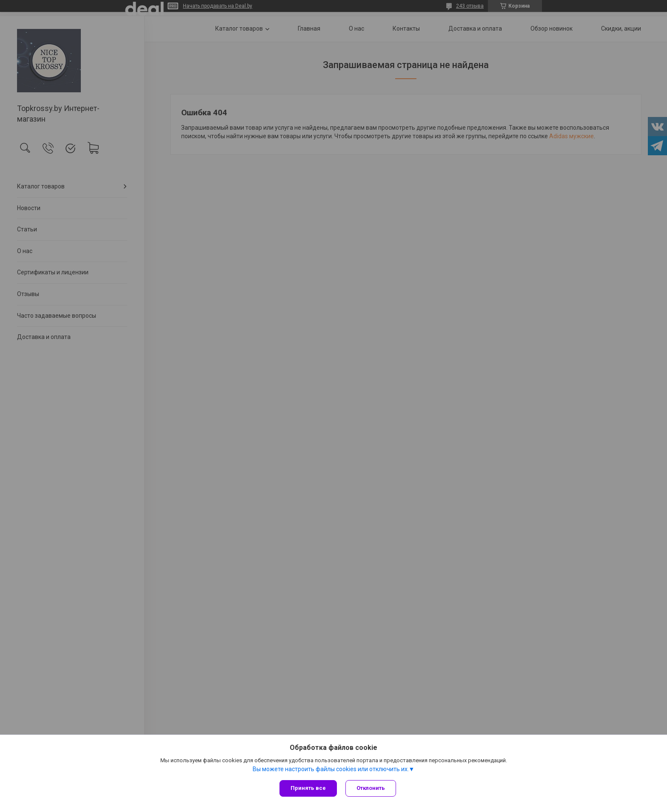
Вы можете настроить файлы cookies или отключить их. (331, 769)
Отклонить (371, 788)
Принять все (308, 788)
